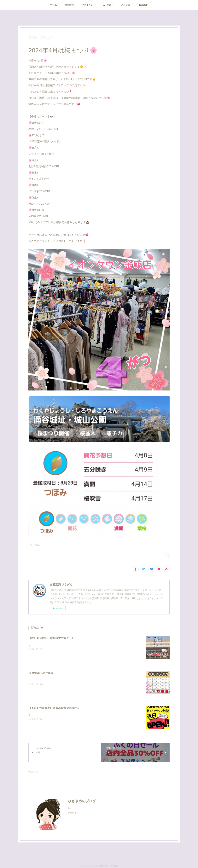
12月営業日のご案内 (41, 673)
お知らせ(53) (34, 545)
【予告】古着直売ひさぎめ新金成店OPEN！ (55, 708)
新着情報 (69, 5)
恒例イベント (89, 5)
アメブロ (125, 5)
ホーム (53, 5)
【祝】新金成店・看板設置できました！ (53, 638)
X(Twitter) (108, 5)
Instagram (143, 5)
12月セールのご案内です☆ (42, 680)
